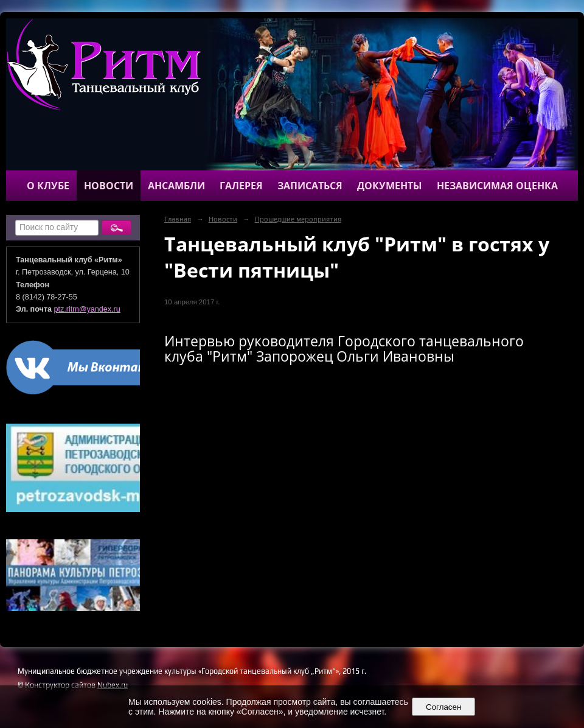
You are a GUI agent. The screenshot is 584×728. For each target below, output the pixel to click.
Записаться (310, 186)
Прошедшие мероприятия (298, 219)
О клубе (48, 186)
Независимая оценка (497, 186)
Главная (178, 219)
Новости (109, 186)
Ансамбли (176, 186)
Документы (390, 186)
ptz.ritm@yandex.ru (87, 309)
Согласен (444, 707)
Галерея (241, 186)
